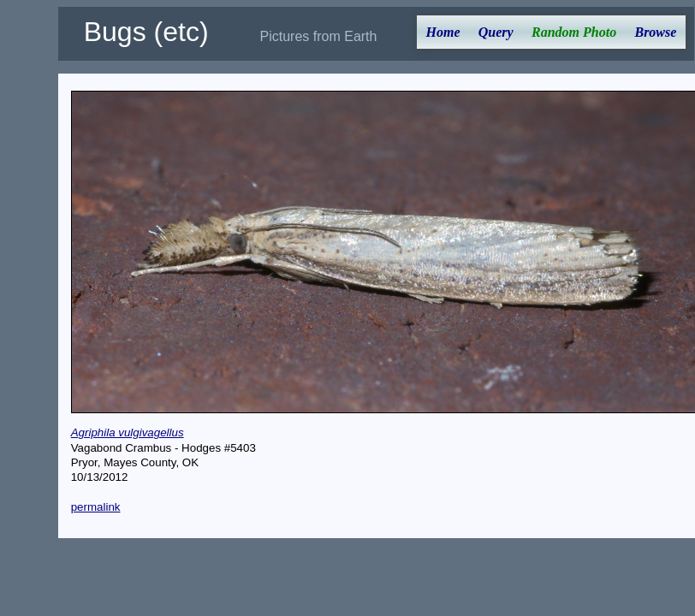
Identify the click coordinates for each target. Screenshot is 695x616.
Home (443, 32)
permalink (96, 507)
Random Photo (574, 32)
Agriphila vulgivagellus (128, 432)
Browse (655, 32)
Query (496, 32)
